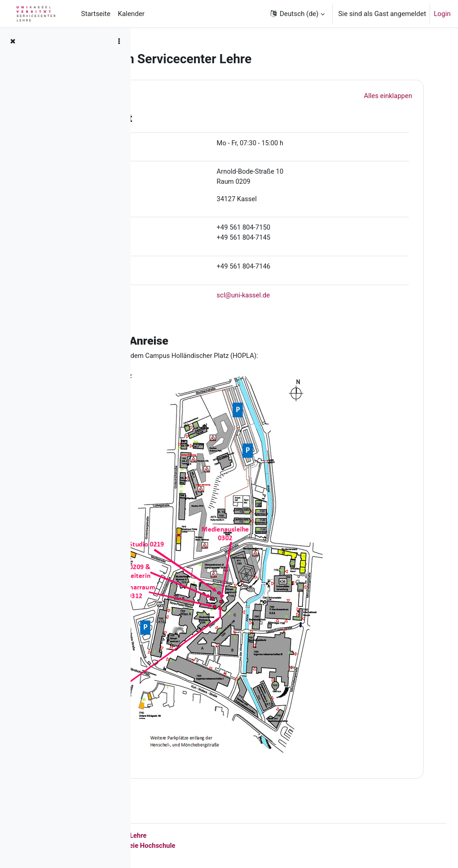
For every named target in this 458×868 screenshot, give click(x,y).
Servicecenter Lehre (247, 835)
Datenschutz (208, 845)
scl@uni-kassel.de (306, 297)
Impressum (166, 845)
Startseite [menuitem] (96, 14)
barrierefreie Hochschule (270, 845)
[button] (297, 14)
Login (442, 14)
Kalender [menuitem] (131, 14)
